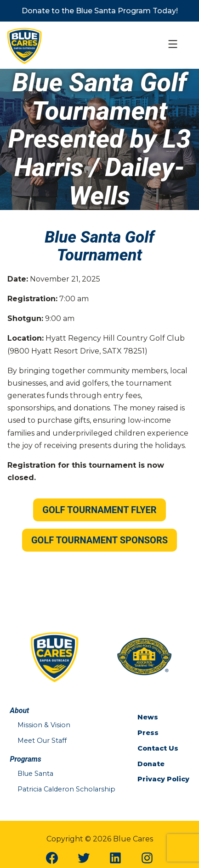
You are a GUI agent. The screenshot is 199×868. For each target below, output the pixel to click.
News (148, 717)
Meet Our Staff (42, 741)
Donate (151, 764)
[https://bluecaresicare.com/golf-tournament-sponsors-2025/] (99, 541)
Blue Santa (35, 774)
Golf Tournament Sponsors (99, 540)
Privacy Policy (163, 779)
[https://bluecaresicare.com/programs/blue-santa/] (99, 11)
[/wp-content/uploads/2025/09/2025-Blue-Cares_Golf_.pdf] (99, 511)
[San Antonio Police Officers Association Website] (144, 656)
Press (148, 733)
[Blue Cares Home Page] (25, 45)
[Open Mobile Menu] (173, 45)
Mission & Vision (44, 725)
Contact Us (158, 748)
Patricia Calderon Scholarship (66, 789)
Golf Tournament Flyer (99, 510)
